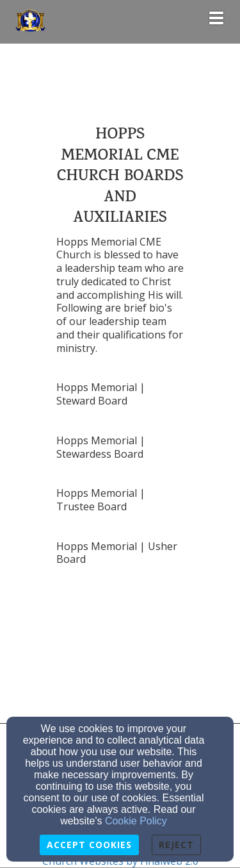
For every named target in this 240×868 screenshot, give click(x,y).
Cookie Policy (136, 821)
